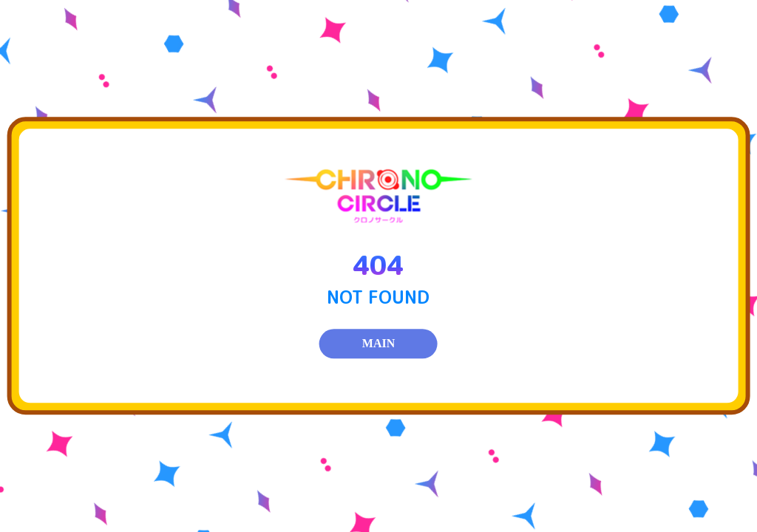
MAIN (378, 344)
